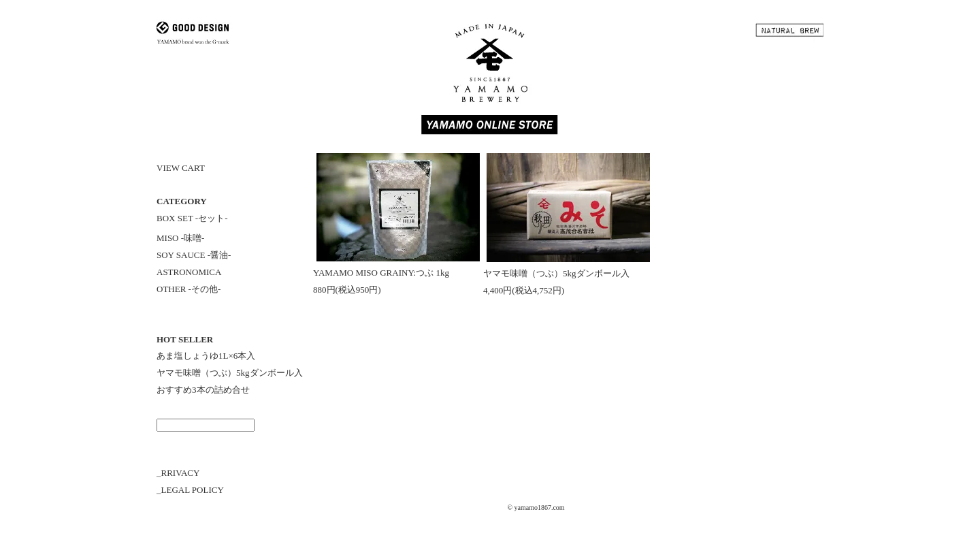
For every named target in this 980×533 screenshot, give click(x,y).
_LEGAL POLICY (190, 490)
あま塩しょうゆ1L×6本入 (206, 356)
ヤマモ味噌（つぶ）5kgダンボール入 (230, 373)
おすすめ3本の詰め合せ (203, 390)
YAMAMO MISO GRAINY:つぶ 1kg (381, 273)
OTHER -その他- (189, 289)
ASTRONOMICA (189, 272)
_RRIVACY (178, 473)
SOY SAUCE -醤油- (194, 255)
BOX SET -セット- (192, 218)
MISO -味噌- (180, 238)
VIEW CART (181, 168)
